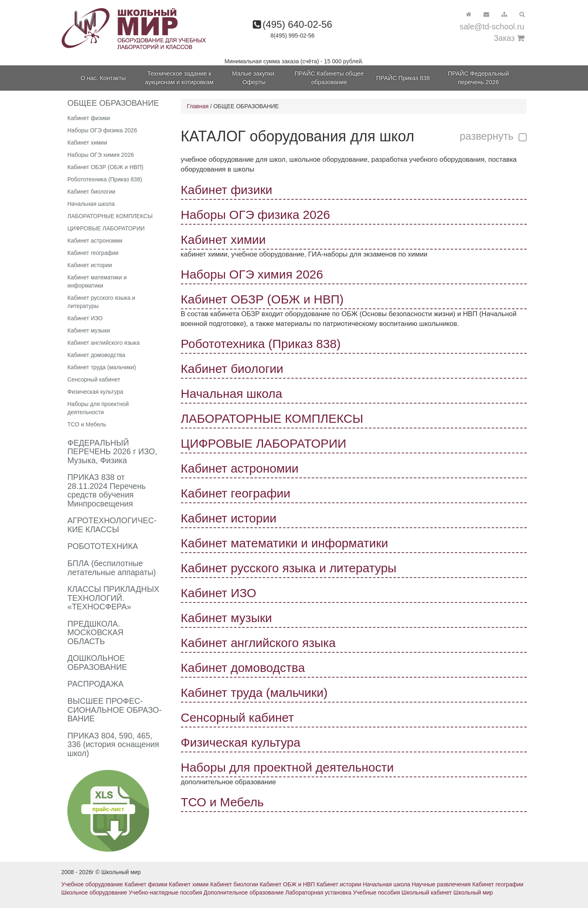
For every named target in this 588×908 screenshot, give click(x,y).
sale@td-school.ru (492, 27)
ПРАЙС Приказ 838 (403, 78)
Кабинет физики (89, 118)
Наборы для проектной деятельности (98, 408)
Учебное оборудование (92, 884)
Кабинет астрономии (95, 241)
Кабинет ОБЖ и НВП (287, 884)
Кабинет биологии (91, 192)
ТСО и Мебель (87, 424)
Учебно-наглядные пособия (165, 892)
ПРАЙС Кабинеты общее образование (329, 78)
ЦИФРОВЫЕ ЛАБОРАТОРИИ (106, 228)
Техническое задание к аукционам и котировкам (179, 78)
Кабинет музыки (89, 330)
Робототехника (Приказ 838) (105, 179)
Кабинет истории (90, 265)
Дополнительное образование (244, 892)
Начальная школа (91, 204)
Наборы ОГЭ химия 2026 (101, 155)
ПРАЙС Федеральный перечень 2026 (479, 78)
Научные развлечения (441, 884)
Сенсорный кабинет (94, 379)
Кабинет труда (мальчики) (102, 367)
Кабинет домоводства (96, 355)
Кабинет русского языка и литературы (101, 302)
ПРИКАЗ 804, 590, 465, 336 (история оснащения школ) (113, 744)
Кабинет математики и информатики (97, 281)
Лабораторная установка (318, 892)
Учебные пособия (376, 892)
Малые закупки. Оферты (254, 78)
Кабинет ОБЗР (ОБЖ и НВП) (105, 167)
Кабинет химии (87, 143)
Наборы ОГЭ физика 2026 (102, 130)
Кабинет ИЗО (85, 318)
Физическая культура (95, 392)
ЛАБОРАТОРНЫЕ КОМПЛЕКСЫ (110, 216)
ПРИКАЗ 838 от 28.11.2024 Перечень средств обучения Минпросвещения (107, 490)
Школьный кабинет (427, 892)
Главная (198, 106)
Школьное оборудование (94, 892)
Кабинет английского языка (104, 343)
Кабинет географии (93, 253)
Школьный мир (473, 892)
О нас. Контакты (103, 78)
